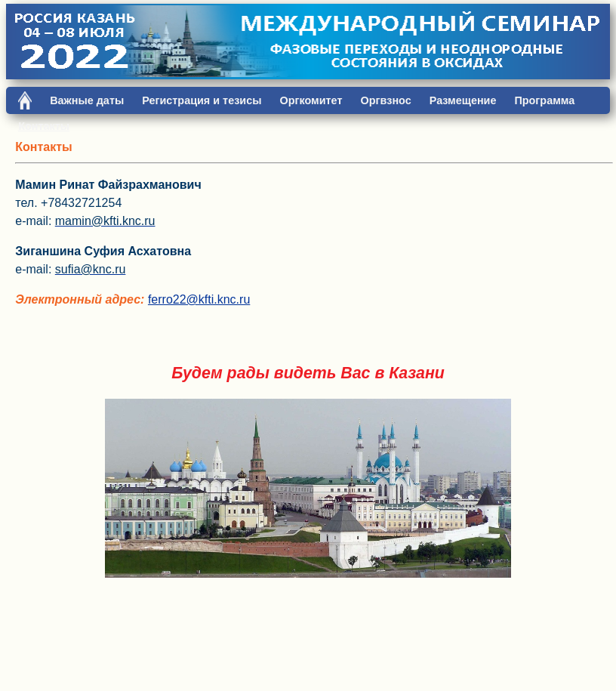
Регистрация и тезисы (202, 100)
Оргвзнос (385, 100)
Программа (544, 100)
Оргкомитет (311, 100)
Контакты (44, 126)
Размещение (463, 100)
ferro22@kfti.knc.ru (199, 299)
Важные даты (87, 100)
